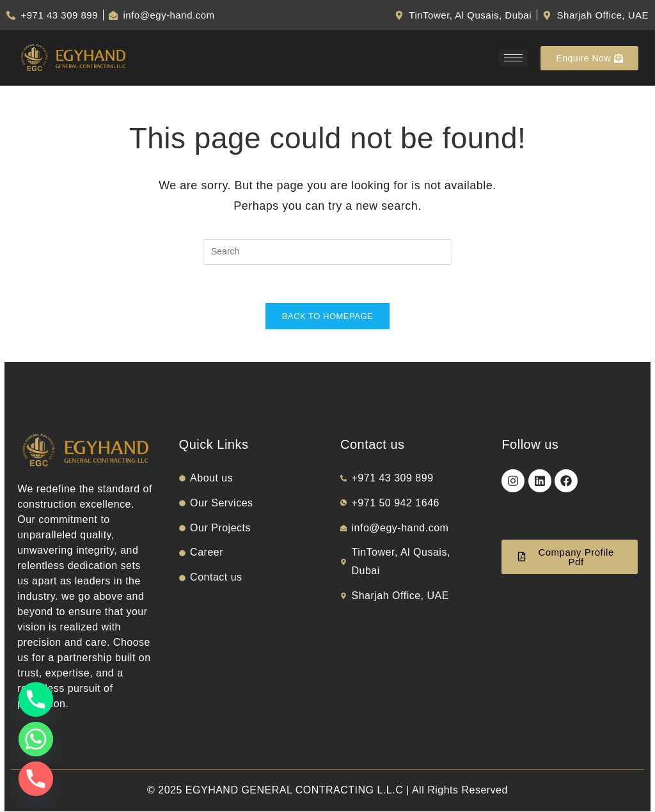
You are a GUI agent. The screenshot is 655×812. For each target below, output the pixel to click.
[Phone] (36, 699)
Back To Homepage (327, 317)
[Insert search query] (327, 252)
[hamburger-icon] (513, 58)
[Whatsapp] (36, 739)
